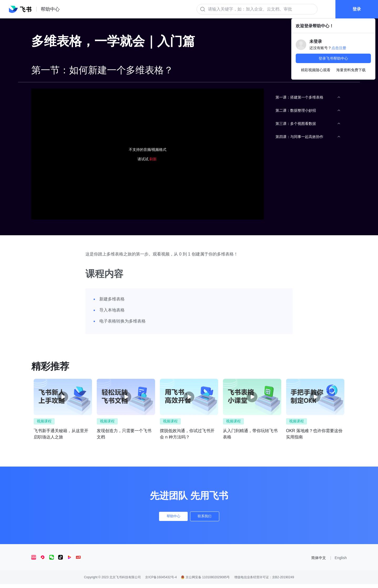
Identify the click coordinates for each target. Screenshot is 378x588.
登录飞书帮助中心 (333, 58)
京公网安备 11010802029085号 (205, 581)
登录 (355, 13)
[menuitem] (308, 97)
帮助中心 (167, 518)
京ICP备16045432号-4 (161, 581)
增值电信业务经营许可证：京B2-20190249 (264, 581)
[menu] (308, 209)
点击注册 (339, 48)
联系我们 (211, 518)
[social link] (36, 561)
